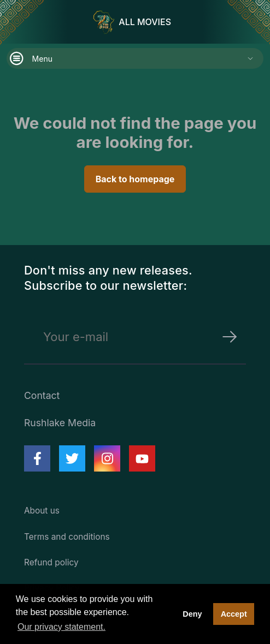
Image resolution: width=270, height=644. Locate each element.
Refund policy (51, 562)
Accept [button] (234, 614)
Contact (42, 395)
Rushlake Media (60, 423)
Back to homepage (135, 179)
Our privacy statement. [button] (61, 627)
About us (42, 511)
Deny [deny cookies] (192, 614)
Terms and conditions (67, 537)
